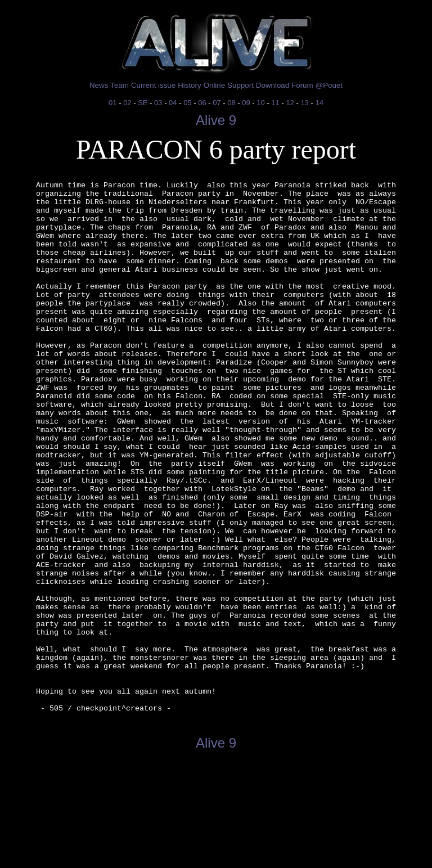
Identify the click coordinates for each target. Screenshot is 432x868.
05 (187, 103)
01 (112, 103)
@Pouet (329, 85)
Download (273, 85)
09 (246, 103)
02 (127, 103)
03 (158, 103)
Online (215, 85)
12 (290, 103)
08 (231, 103)
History (189, 85)
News (99, 85)
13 (304, 103)
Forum (302, 85)
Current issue (153, 85)
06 (202, 103)
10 (260, 103)
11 (275, 103)
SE (143, 103)
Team (120, 85)
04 (173, 103)
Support (240, 85)
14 (319, 103)
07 (217, 103)
